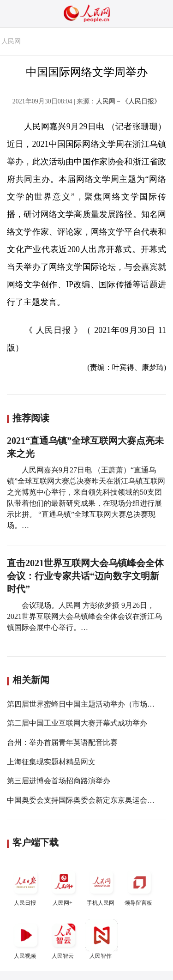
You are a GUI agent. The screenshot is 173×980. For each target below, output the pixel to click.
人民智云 (64, 939)
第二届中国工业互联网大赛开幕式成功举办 (77, 723)
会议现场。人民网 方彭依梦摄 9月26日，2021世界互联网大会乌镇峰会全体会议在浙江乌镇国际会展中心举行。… (84, 616)
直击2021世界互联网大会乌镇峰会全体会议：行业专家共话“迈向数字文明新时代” (85, 576)
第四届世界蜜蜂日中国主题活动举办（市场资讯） (88, 704)
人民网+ (64, 886)
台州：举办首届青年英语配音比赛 (62, 742)
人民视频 (26, 939)
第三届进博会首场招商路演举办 (59, 781)
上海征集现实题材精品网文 (51, 762)
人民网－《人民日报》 (128, 101)
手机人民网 (101, 886)
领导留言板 (139, 886)
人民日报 (26, 886)
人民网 (11, 41)
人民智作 (101, 939)
